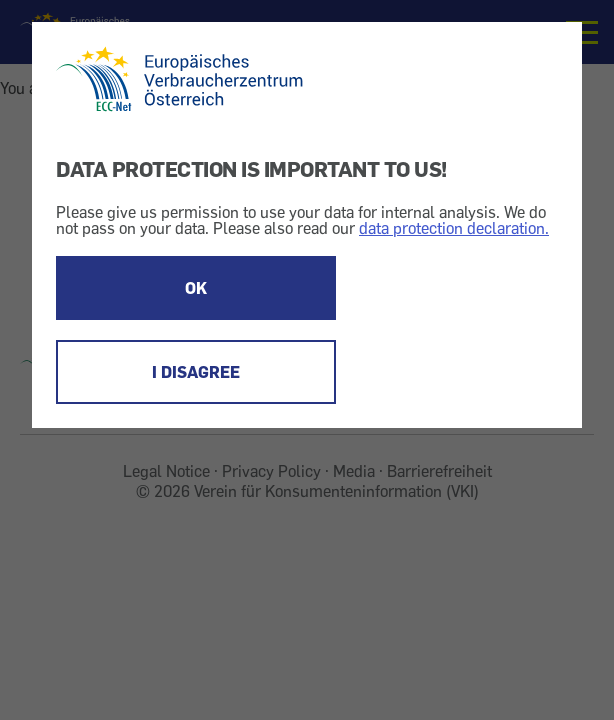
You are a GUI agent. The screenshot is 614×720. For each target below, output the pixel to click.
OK (196, 288)
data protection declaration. (454, 228)
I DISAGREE (196, 372)
